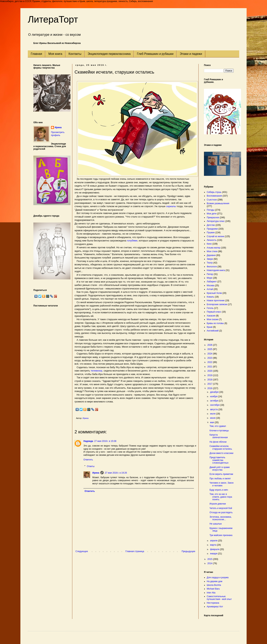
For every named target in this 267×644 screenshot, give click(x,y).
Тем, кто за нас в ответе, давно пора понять (221, 497)
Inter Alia (211, 593)
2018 (210, 380)
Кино (209, 244)
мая (212, 422)
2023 (210, 358)
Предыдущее (188, 551)
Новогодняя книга (216, 270)
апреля (214, 541)
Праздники (212, 229)
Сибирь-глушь (214, 192)
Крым (210, 327)
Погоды (211, 210)
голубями (132, 241)
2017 (210, 384)
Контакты (75, 54)
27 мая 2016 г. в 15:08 (105, 441)
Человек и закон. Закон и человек (222, 484)
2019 (210, 375)
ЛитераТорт (53, 19)
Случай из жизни (215, 236)
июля (213, 414)
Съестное (212, 200)
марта (214, 545)
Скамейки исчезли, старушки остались (221, 447)
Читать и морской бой (221, 508)
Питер (210, 274)
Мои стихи (212, 251)
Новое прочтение (216, 301)
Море (210, 278)
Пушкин (211, 233)
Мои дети (212, 214)
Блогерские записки (217, 304)
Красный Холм (214, 293)
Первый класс (214, 312)
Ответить (88, 460)
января (214, 554)
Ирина (96, 473)
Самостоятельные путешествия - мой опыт (219, 598)
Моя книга (55, 54)
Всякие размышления (218, 203)
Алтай (210, 289)
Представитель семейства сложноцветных (219, 460)
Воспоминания (214, 196)
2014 (210, 563)
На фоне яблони (218, 442)
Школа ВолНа (214, 585)
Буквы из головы (215, 323)
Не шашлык (216, 524)
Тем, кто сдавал (218, 426)
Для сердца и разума (218, 577)
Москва (211, 286)
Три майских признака (221, 535)
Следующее (82, 551)
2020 (210, 371)
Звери (210, 259)
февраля (215, 549)
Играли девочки (218, 504)
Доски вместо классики (221, 453)
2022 (210, 362)
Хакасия (211, 316)
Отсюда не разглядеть (221, 512)
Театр (210, 263)
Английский (213, 331)
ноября (214, 396)
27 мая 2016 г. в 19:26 (116, 473)
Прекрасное (213, 218)
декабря (215, 392)
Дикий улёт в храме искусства (220, 469)
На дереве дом (215, 581)
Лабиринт (212, 282)
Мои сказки (212, 319)
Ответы (91, 466)
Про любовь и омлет (220, 479)
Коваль (210, 297)
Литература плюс (216, 221)
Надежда (88, 441)
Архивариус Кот (215, 607)
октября (214, 401)
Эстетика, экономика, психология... (221, 518)
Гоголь (210, 308)
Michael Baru (213, 589)
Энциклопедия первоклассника (109, 54)
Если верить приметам (221, 474)
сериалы (171, 206)
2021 (210, 367)
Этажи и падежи (191, 54)
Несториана (213, 603)
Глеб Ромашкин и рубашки (155, 54)
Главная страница (135, 551)
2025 (210, 349)
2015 (210, 559)
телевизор (97, 371)
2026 (210, 345)
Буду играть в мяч (219, 490)
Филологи (212, 267)
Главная (36, 54)
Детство (211, 225)
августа (214, 409)
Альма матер (214, 248)
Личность (212, 240)
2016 (210, 388)
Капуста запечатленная (219, 436)
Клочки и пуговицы (219, 431)
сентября (215, 405)
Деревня (211, 255)
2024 (210, 354)
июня (213, 418)
